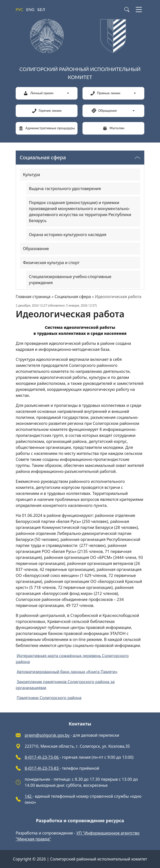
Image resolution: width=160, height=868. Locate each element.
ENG (30, 9)
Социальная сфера (73, 297)
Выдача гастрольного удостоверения (65, 189)
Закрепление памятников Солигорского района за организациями (65, 684)
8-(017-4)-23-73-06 (42, 757)
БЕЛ (41, 9)
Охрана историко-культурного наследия (68, 235)
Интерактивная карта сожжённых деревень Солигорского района (72, 658)
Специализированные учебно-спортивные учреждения (70, 280)
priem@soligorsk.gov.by (48, 735)
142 (29, 796)
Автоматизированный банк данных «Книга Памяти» (67, 671)
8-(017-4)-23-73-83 (42, 768)
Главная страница (33, 297)
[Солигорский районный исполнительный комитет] (80, 51)
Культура (32, 175)
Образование (36, 249)
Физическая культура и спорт (51, 263)
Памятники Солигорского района (49, 697)
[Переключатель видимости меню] (137, 158)
